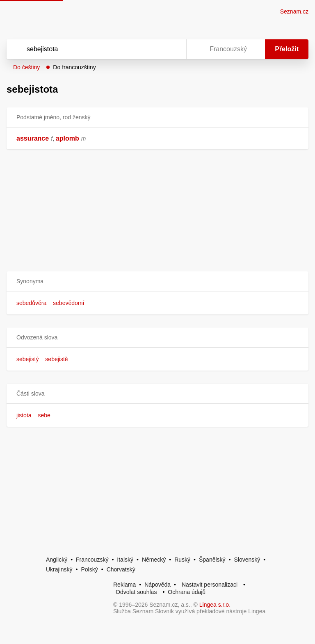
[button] (157, 281)
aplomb (67, 138)
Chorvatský (121, 569)
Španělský (212, 560)
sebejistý (27, 359)
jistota (24, 415)
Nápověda (157, 585)
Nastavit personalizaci (210, 585)
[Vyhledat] (86, 49)
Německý (154, 560)
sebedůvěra (31, 303)
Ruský (182, 560)
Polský (89, 569)
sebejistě (56, 359)
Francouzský (92, 560)
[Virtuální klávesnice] (172, 49)
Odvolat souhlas (136, 592)
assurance (33, 138)
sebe (44, 415)
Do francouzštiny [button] (74, 67)
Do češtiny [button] (26, 67)
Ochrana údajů (187, 592)
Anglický (57, 560)
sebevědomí (68, 303)
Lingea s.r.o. (215, 605)
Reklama (124, 585)
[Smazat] (154, 49)
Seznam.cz (294, 11)
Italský (125, 560)
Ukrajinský (59, 569)
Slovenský (247, 560)
